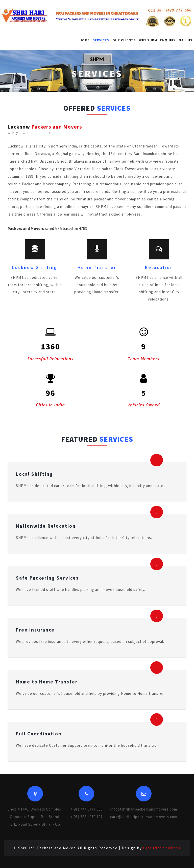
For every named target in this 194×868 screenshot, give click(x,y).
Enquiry (168, 40)
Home (85, 40)
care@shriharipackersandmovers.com (144, 817)
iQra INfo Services (162, 848)
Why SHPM (148, 40)
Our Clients (124, 40)
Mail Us (186, 40)
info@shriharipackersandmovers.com (144, 809)
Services (101, 40)
